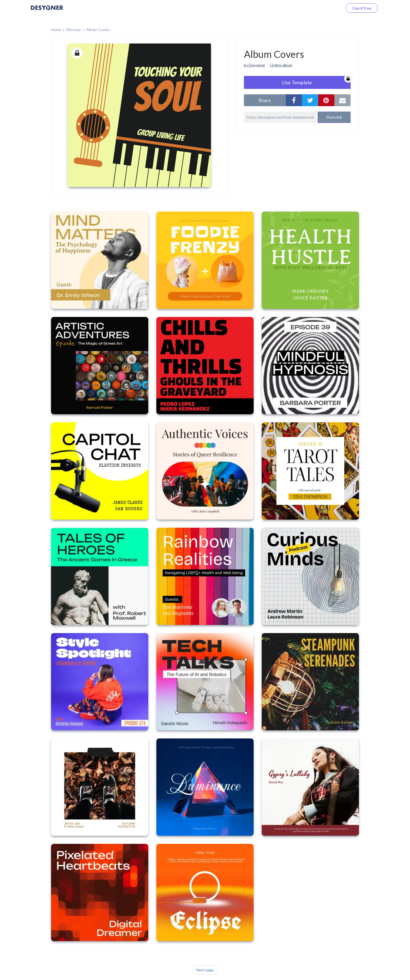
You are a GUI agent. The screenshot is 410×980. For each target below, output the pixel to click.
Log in (330, 8)
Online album (281, 65)
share (265, 100)
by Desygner (255, 65)
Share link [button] (334, 117)
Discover (74, 30)
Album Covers (98, 30)
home (56, 30)
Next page (205, 970)
